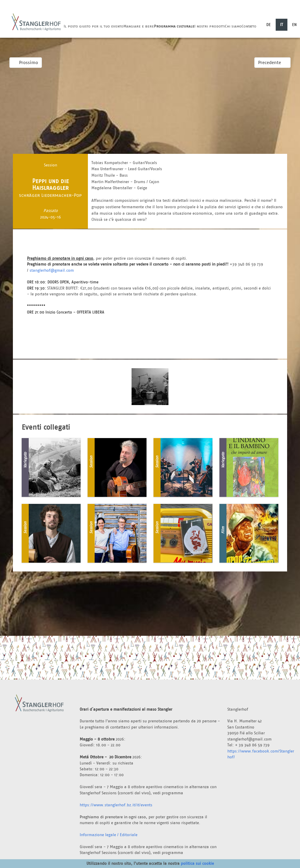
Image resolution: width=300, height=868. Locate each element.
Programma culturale (174, 26)
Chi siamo (233, 26)
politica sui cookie (197, 863)
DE (269, 25)
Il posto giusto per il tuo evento (93, 26)
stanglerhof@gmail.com (52, 270)
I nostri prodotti (210, 26)
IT (282, 25)
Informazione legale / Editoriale (109, 835)
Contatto (249, 26)
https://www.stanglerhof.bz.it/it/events (116, 805)
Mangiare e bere (139, 26)
